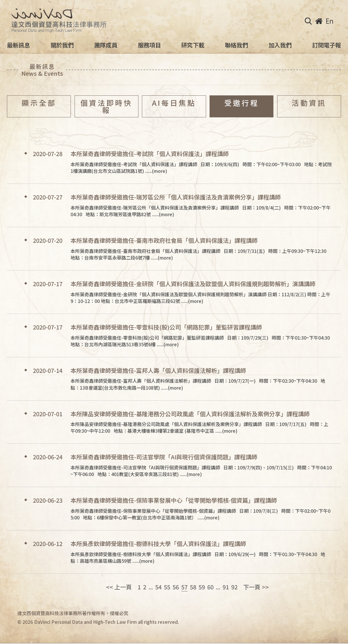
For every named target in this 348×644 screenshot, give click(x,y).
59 (202, 587)
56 (176, 587)
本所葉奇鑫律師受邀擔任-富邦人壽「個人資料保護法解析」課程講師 (158, 371)
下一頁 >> (256, 587)
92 (234, 587)
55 (167, 587)
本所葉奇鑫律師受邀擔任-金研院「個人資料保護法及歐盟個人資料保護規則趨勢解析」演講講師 (193, 284)
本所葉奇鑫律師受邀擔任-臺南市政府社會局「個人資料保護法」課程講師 (164, 240)
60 (210, 587)
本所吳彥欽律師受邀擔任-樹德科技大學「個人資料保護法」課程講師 (158, 544)
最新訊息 (18, 45)
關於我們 (62, 45)
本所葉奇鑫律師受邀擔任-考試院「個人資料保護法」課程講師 (150, 154)
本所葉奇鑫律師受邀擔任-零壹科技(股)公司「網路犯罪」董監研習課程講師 (166, 327)
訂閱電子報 (327, 45)
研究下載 (193, 45)
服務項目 (149, 45)
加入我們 (280, 45)
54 (158, 587)
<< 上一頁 (119, 587)
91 (226, 587)
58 (193, 587)
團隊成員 (106, 45)
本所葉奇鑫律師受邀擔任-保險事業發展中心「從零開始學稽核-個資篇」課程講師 (174, 500)
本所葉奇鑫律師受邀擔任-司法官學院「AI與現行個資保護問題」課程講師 (164, 457)
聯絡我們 (236, 45)
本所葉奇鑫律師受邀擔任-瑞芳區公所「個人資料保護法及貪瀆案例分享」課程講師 (176, 197)
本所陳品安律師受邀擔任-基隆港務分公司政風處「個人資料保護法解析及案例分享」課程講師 (190, 414)
